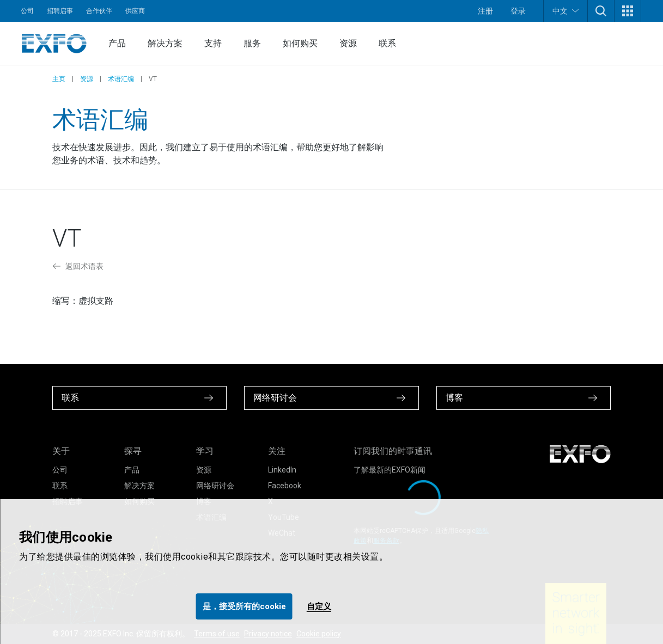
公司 (27, 11)
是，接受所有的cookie (244, 606)
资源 (348, 43)
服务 (252, 43)
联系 (387, 43)
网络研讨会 (215, 486)
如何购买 (300, 43)
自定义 (319, 606)
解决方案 (165, 43)
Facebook (285, 486)
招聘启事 (60, 11)
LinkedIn (282, 470)
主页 (59, 79)
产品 (117, 43)
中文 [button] (565, 11)
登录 (518, 11)
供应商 (135, 11)
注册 (485, 11)
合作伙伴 (99, 11)
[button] (601, 11)
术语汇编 (121, 79)
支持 (213, 43)
